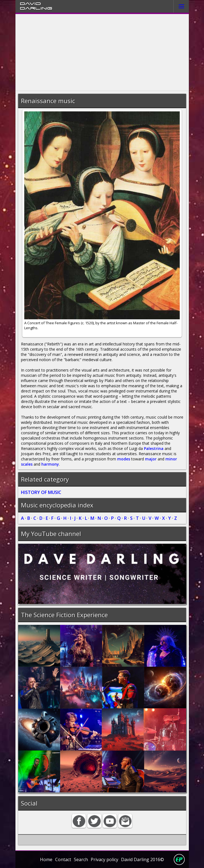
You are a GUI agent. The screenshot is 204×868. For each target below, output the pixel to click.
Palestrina (154, 448)
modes (124, 459)
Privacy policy (104, 859)
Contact (63, 859)
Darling (36, 8)
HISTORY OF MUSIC (41, 492)
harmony (50, 464)
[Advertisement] (102, 53)
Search (81, 859)
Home (46, 859)
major (151, 459)
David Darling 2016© (143, 859)
